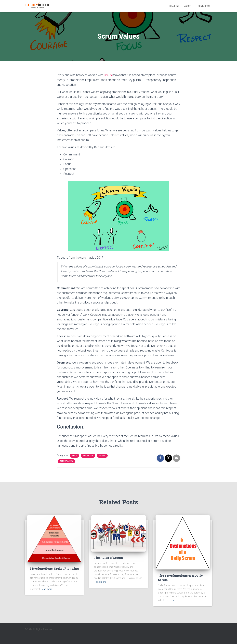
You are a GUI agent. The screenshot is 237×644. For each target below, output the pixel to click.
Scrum (108, 75)
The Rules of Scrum (108, 557)
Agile (74, 455)
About (189, 6)
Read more (46, 589)
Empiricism (88, 455)
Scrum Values (66, 461)
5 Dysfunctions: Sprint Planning (54, 568)
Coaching (174, 6)
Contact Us (204, 6)
